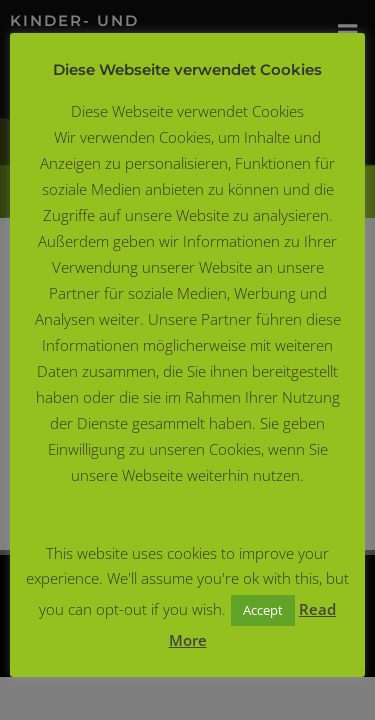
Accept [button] (263, 610)
